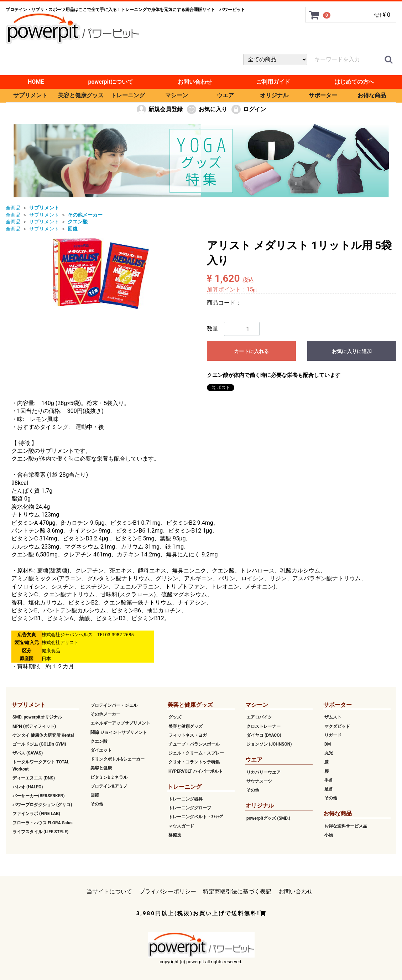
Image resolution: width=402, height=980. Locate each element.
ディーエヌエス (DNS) (34, 778)
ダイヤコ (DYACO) (264, 735)
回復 (95, 795)
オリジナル (274, 95)
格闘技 (175, 835)
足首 (329, 789)
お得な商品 (372, 95)
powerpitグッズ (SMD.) (268, 818)
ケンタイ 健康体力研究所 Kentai (43, 735)
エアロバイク (259, 717)
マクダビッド (337, 726)
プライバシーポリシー (168, 891)
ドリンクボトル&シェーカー (118, 759)
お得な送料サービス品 (346, 826)
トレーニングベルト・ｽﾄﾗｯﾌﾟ (196, 817)
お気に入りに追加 (352, 351)
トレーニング (128, 95)
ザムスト (333, 717)
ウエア (225, 95)
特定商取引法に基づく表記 (237, 891)
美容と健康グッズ (81, 95)
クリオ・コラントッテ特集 (194, 762)
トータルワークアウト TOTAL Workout (41, 765)
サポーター (323, 95)
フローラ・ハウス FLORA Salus (43, 823)
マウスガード (181, 826)
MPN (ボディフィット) (34, 726)
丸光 (329, 753)
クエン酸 (99, 741)
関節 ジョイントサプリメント (119, 732)
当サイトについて (109, 891)
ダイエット (101, 750)
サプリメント (30, 95)
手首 (329, 780)
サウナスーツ (259, 781)
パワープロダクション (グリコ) (42, 805)
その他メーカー (105, 714)
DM (328, 744)
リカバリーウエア (263, 772)
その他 (97, 804)
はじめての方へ (354, 82)
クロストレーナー (263, 726)
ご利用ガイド (273, 82)
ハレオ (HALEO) (28, 787)
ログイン (248, 109)
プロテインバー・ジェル (114, 705)
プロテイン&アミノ (109, 786)
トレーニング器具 (186, 799)
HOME (36, 82)
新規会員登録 (159, 109)
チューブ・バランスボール (194, 744)
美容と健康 (101, 768)
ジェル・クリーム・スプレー (196, 753)
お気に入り (207, 109)
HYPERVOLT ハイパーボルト (196, 771)
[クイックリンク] (388, 60)
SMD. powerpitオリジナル (37, 717)
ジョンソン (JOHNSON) (269, 744)
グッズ (175, 717)
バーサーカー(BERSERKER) (38, 796)
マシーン (177, 95)
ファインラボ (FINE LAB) (36, 814)
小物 (329, 835)
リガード (333, 735)
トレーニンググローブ (190, 808)
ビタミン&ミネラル (109, 777)
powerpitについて (111, 82)
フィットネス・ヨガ (188, 735)
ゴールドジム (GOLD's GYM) (39, 744)
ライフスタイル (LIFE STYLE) (40, 832)
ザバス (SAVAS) (28, 753)
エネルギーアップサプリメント (120, 723)
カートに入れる (251, 351)
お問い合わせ (195, 82)
